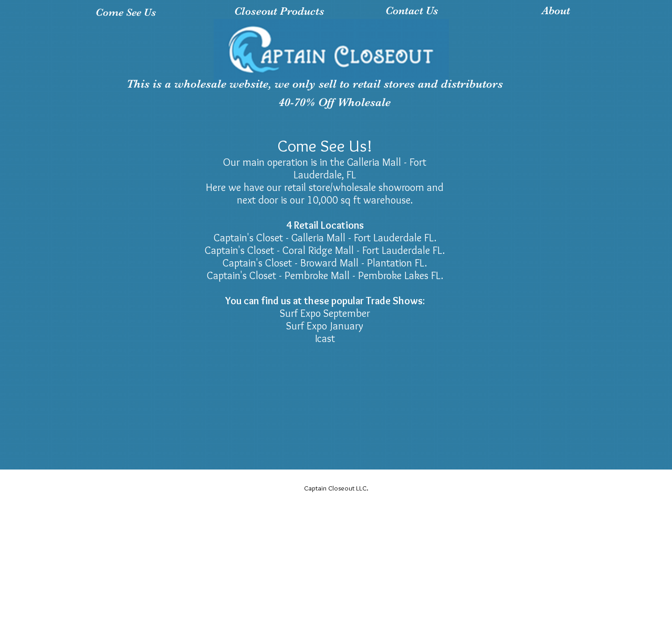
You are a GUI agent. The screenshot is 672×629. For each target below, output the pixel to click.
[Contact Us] (412, 11)
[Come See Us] (126, 12)
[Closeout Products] (279, 12)
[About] (556, 11)
